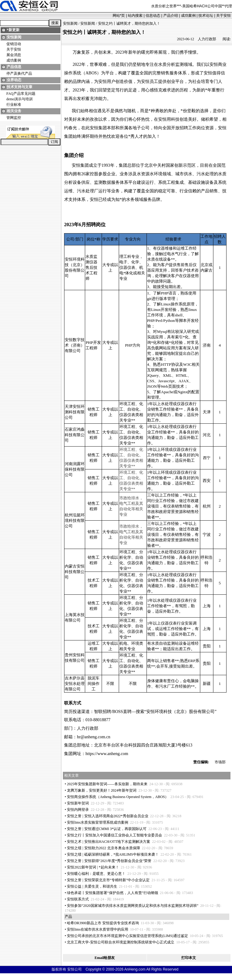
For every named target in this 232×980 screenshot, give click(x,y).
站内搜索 (135, 16)
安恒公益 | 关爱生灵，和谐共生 (92, 886)
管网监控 (14, 118)
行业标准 (14, 105)
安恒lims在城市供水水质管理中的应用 (98, 929)
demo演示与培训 (20, 99)
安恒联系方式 (78, 899)
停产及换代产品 (19, 73)
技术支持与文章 (20, 87)
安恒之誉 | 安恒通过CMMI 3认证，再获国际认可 (107, 829)
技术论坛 (206, 16)
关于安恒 (223, 16)
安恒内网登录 (78, 810)
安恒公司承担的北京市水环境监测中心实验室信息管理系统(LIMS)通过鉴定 (127, 936)
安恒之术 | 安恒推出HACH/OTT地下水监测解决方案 (109, 842)
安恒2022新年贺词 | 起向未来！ (93, 867)
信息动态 (153, 16)
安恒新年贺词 (78, 803)
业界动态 (14, 80)
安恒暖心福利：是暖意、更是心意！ (96, 874)
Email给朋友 (105, 958)
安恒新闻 (14, 37)
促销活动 (14, 44)
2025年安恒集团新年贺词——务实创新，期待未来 (107, 784)
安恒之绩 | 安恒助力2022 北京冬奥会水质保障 (103, 848)
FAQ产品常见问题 (21, 94)
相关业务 (14, 111)
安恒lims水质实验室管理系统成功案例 (98, 822)
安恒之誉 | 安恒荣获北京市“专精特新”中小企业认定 (108, 880)
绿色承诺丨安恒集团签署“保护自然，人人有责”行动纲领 (112, 893)
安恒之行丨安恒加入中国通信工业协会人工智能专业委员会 (114, 835)
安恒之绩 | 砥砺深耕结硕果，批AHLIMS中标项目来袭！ (113, 854)
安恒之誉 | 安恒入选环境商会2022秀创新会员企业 (107, 816)
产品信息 (14, 67)
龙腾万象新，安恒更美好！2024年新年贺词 (102, 790)
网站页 (119, 16)
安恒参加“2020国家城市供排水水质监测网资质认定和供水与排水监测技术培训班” (133, 906)
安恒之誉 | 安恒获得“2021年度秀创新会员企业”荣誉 (109, 861)
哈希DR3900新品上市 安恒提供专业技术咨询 (103, 923)
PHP (89, 342)
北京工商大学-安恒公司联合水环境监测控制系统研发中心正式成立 (121, 942)
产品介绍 (171, 16)
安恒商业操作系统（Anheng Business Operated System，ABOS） (118, 797)
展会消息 (14, 55)
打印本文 (189, 958)
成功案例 (188, 16)
